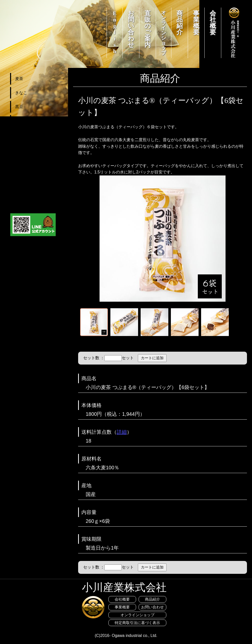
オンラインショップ (164, 33)
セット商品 (25, 149)
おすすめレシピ (29, 205)
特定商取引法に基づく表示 (137, 623)
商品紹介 (180, 23)
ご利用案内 (25, 191)
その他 (21, 121)
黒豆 (19, 107)
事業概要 (196, 23)
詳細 (122, 432)
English (115, 32)
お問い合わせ (131, 29)
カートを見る (27, 177)
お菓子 (21, 135)
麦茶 (19, 79)
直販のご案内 (148, 29)
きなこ (21, 93)
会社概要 (213, 23)
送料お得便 (25, 163)
